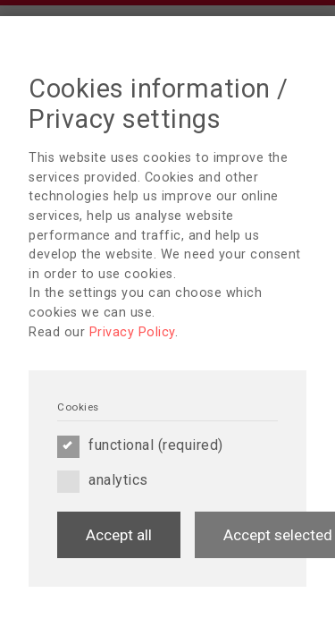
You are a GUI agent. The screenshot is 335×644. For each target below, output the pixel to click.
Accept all (119, 535)
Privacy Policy (132, 332)
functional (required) (140, 445)
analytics (103, 480)
